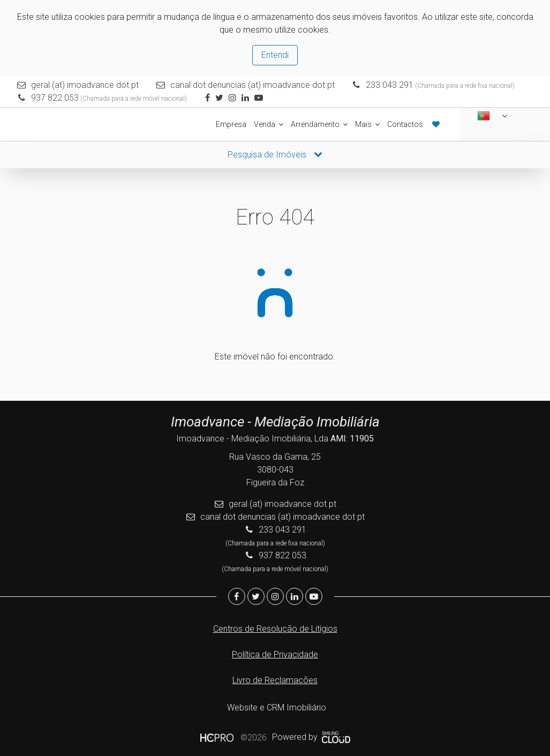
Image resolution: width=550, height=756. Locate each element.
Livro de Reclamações (275, 679)
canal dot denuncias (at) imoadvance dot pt (253, 85)
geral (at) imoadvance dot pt (85, 85)
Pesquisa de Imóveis (275, 154)
